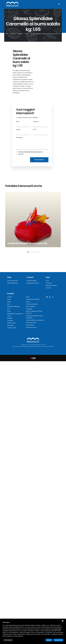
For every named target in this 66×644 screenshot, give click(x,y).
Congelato (29, 309)
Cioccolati (10, 321)
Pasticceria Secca (31, 327)
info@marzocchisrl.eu (33, 283)
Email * (35, 129)
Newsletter (21, 154)
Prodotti (11, 294)
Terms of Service (45, 346)
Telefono (18, 129)
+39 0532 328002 (31, 281)
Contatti (48, 288)
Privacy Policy (37, 346)
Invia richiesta (39, 160)
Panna (9, 302)
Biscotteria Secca (31, 323)
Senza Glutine (30, 325)
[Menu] (59, 4)
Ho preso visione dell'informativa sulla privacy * (31, 152)
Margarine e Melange (13, 307)
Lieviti (28, 297)
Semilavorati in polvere (33, 299)
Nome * (18, 122)
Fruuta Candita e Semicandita (35, 320)
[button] (28, 252)
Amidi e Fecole (11, 323)
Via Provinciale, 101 (12, 281)
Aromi (9, 311)
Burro (9, 304)
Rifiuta (49, 640)
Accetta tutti (58, 640)
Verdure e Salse (12, 328)
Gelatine (10, 318)
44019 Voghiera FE (13, 283)
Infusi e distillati (31, 307)
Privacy (39, 345)
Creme (28, 302)
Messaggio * (19, 137)
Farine (9, 299)
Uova (9, 309)
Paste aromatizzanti (32, 304)
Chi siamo (49, 283)
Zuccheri (10, 297)
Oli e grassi (10, 325)
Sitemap (43, 345)
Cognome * (36, 122)
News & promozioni (51, 286)
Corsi (47, 281)
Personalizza (8, 640)
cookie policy (58, 629)
